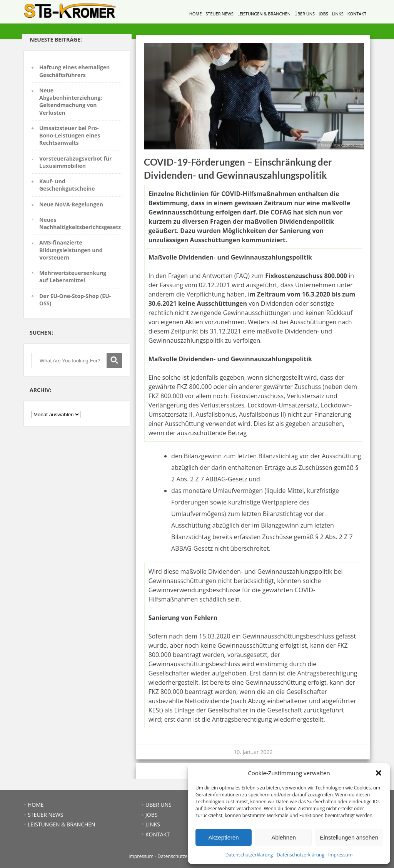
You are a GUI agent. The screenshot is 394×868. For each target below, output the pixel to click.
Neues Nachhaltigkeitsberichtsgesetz (80, 223)
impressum (141, 856)
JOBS (323, 14)
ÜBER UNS (305, 14)
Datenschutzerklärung (249, 855)
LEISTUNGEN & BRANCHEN (264, 14)
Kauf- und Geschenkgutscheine (67, 185)
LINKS (338, 14)
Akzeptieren (223, 837)
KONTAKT (357, 14)
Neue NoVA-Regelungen (71, 204)
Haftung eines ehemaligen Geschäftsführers (74, 71)
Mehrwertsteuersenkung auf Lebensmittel (73, 276)
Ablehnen (283, 837)
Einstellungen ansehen (349, 837)
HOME (196, 14)
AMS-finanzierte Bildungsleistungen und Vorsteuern (71, 250)
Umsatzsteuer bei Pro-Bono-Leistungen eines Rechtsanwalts (70, 136)
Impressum (340, 855)
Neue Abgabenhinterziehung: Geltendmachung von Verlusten (71, 101)
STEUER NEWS (220, 14)
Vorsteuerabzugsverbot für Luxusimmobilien (75, 162)
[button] (379, 773)
